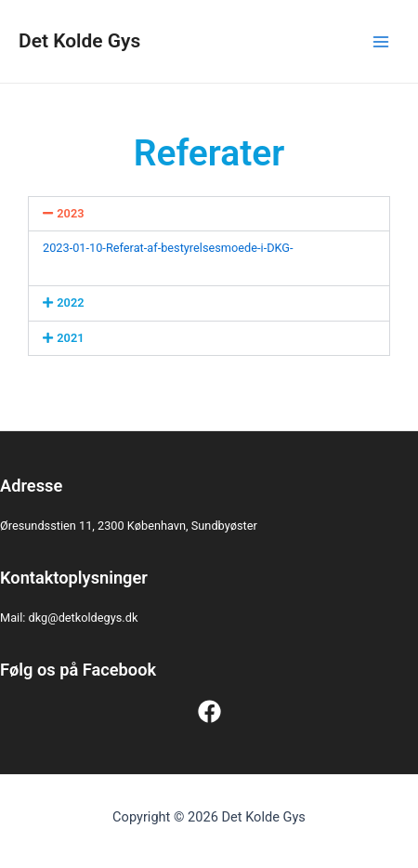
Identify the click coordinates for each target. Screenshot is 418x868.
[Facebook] (209, 711)
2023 (70, 213)
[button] (209, 214)
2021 (70, 338)
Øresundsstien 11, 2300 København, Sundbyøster (129, 526)
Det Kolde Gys (79, 41)
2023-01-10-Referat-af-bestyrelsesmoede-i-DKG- (168, 248)
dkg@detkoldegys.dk (84, 618)
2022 (70, 302)
